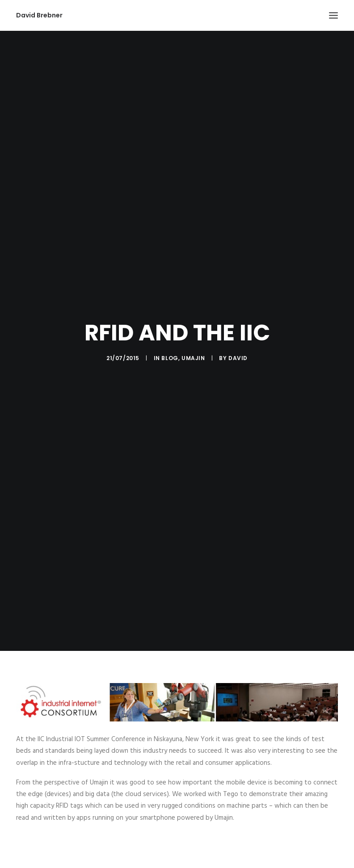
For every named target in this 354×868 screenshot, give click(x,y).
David (238, 354)
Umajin (193, 354)
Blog (170, 354)
